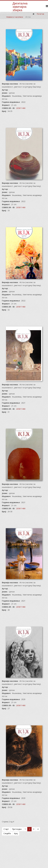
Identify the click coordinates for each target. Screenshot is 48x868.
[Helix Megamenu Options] (47, 6)
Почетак (40, 14)
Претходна (17, 829)
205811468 (21, 108)
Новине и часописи (15, 17)
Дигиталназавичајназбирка (20, 7)
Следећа (7, 833)
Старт (6, 829)
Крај (16, 833)
